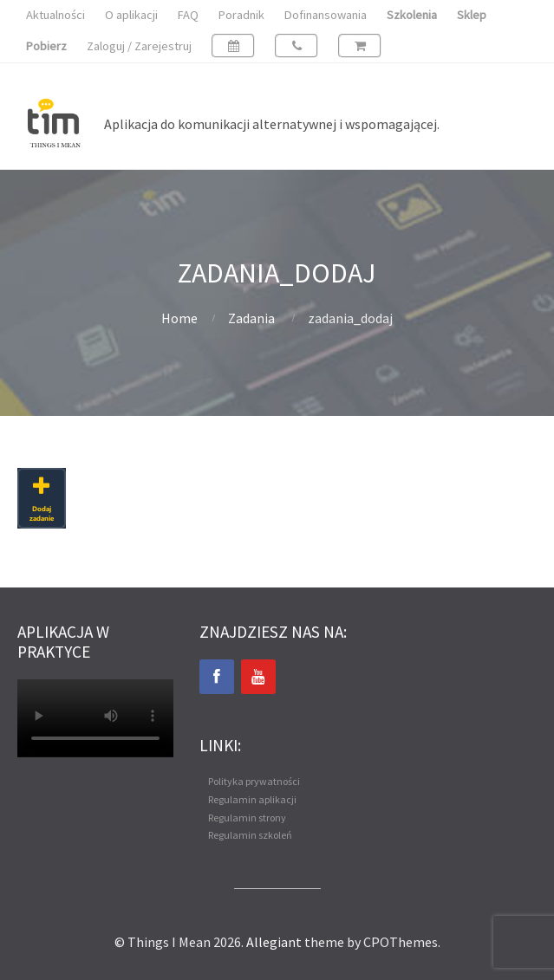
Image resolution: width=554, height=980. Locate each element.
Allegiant (274, 942)
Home (179, 318)
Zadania (251, 318)
